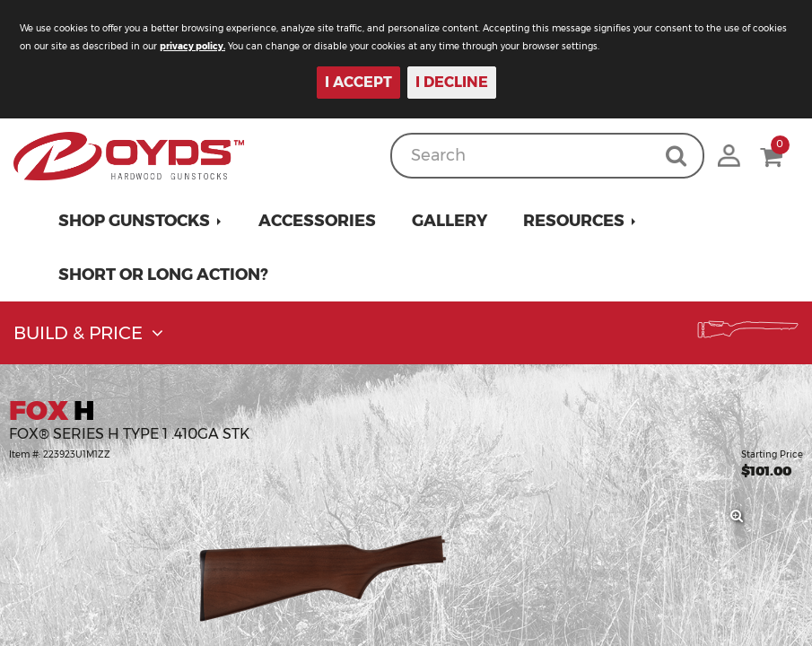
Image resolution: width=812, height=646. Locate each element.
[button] (140, 221)
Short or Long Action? (163, 275)
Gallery (450, 221)
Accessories (317, 221)
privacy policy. (192, 46)
